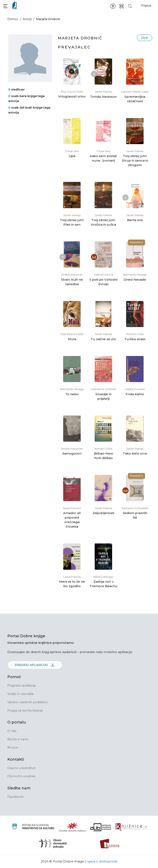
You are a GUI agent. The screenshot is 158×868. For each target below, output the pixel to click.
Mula (72, 339)
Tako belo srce (135, 453)
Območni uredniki (21, 776)
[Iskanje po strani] (130, 6)
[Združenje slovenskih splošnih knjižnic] (131, 827)
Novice (13, 747)
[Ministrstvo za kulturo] (33, 827)
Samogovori (72, 453)
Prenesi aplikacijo (35, 665)
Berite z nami (18, 739)
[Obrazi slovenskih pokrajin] (53, 844)
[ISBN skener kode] (122, 6)
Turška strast (135, 339)
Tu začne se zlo (103, 339)
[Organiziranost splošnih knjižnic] (72, 827)
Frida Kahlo (135, 394)
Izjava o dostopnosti (102, 861)
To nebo (72, 394)
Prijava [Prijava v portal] (146, 5)
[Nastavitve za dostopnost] (113, 6)
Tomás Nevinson (103, 97)
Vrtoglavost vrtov (72, 96)
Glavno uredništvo (21, 768)
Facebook (15, 797)
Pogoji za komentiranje (25, 710)
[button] (5, 6)
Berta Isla (135, 220)
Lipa (72, 156)
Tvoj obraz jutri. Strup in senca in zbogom (135, 160)
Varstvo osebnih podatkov (28, 702)
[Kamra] (110, 844)
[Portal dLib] (101, 827)
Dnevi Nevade (135, 280)
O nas (12, 731)
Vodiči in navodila (20, 694)
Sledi (145, 38)
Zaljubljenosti (103, 513)
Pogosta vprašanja (22, 685)
